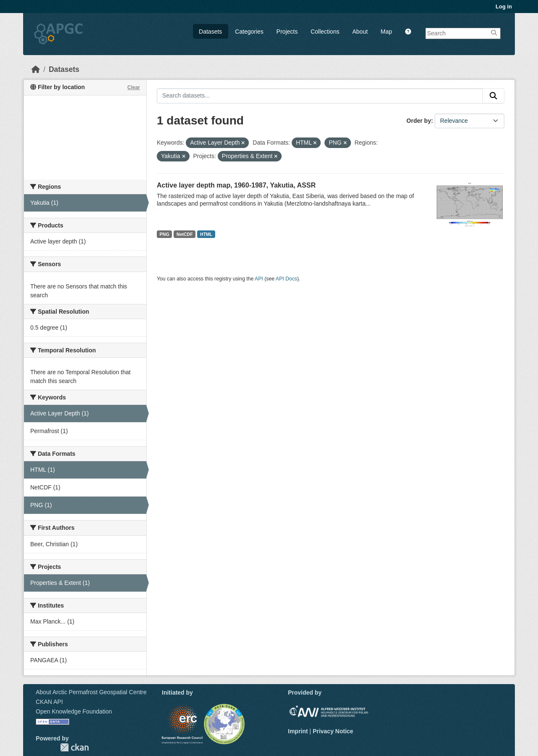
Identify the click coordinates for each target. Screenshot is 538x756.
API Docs (286, 279)
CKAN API (49, 702)
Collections (325, 32)
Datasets (210, 32)
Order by (419, 121)
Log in (504, 7)
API (259, 279)
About (360, 32)
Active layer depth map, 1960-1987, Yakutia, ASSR (236, 185)
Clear (134, 87)
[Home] (36, 69)
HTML (206, 234)
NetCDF (185, 234)
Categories (249, 32)
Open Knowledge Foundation (74, 711)
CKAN (74, 747)
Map (386, 32)
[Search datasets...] (320, 96)
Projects (287, 32)
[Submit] (493, 96)
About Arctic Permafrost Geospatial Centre (91, 692)
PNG (165, 234)
